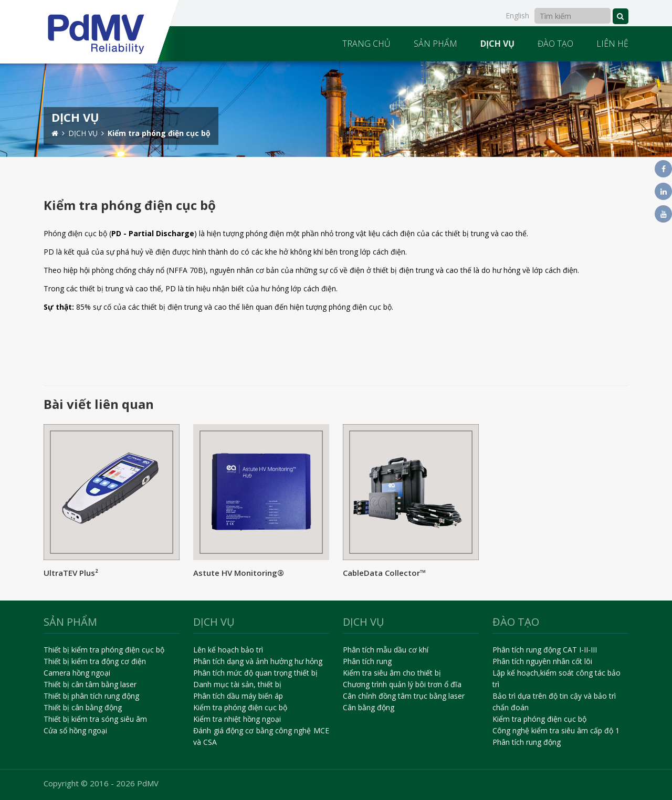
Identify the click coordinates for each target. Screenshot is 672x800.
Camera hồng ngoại (77, 673)
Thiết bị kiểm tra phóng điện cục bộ (104, 650)
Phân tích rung (367, 661)
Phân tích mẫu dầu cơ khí (386, 650)
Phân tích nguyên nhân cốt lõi (542, 661)
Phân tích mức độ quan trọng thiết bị (255, 673)
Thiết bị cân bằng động (83, 707)
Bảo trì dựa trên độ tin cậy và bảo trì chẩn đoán (554, 702)
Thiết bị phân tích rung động (91, 696)
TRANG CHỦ (366, 44)
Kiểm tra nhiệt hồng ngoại (237, 719)
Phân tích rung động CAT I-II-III (545, 650)
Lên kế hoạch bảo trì (228, 650)
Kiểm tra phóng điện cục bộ (240, 707)
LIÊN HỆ (612, 44)
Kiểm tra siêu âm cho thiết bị (392, 673)
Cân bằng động (369, 707)
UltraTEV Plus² (71, 573)
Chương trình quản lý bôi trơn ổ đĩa (402, 684)
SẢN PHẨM (435, 44)
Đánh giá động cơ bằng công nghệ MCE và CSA (261, 736)
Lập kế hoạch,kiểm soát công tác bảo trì (556, 678)
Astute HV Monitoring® (239, 573)
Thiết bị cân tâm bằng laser (90, 684)
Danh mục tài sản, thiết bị (237, 684)
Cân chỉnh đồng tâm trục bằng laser (404, 696)
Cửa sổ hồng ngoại (75, 730)
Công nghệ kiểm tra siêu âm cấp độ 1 (556, 730)
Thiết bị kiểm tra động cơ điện (95, 661)
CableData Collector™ (385, 573)
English (517, 15)
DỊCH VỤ (497, 44)
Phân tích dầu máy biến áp (238, 696)
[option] (336, 109)
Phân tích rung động (527, 742)
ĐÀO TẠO (555, 44)
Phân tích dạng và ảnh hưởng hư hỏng (258, 661)
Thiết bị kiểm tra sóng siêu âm (95, 719)
